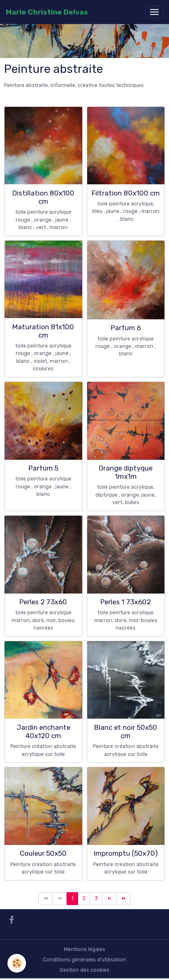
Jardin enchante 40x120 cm (43, 731)
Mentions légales (85, 949)
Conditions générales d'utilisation (84, 960)
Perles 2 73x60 (43, 602)
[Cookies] (17, 963)
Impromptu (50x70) (126, 853)
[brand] (47, 12)
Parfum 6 (126, 328)
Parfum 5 (43, 468)
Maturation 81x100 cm (43, 331)
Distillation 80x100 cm (43, 197)
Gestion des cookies (84, 970)
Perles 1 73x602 (126, 602)
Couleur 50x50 (43, 853)
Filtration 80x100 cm (126, 193)
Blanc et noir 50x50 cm (126, 731)
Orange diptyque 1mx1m (126, 472)
